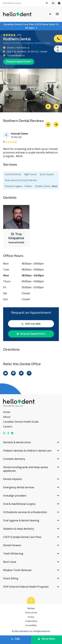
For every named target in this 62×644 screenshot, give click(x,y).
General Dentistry (13, 174)
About (7, 417)
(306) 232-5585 (31, 324)
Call (15, 639)
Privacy (31, 617)
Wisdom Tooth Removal (17, 570)
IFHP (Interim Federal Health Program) (26, 587)
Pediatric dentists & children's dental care (27, 451)
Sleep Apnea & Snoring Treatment (21, 180)
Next (56, 106)
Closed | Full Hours (17, 48)
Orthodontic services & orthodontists (25, 512)
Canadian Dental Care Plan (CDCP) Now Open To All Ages (31, 26)
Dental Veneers (12, 545)
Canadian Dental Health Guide (21, 422)
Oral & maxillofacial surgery (19, 504)
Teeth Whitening (13, 554)
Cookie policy (31, 621)
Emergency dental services (19, 487)
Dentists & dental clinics (17, 442)
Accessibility (31, 625)
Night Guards (30, 174)
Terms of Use (31, 613)
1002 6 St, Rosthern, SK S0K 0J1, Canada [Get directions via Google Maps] (25, 51)
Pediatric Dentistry (44, 186)
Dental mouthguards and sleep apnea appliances (25, 469)
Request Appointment (19, 62)
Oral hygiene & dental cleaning (21, 520)
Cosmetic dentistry (14, 459)
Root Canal (10, 562)
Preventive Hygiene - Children (18, 186)
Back (50, 14)
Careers (8, 427)
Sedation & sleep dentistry (19, 529)
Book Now (46, 639)
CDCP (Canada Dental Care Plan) (22, 537)
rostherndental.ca (14, 55)
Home (7, 412)
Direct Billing (11, 578)
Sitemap (31, 608)
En (53, 3)
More (19, 156)
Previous (48, 106)
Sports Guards (47, 174)
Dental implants (13, 479)
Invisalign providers (15, 496)
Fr (47, 3)
